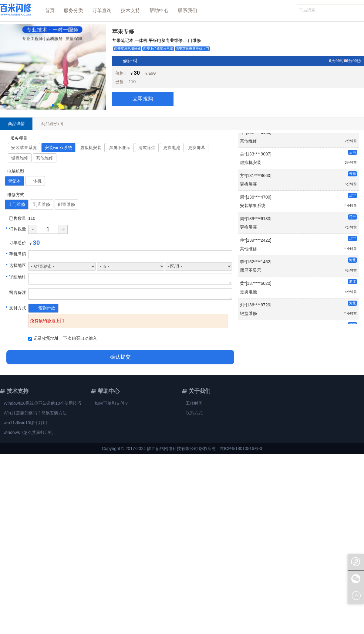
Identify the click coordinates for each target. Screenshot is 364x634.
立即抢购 (143, 99)
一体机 (35, 181)
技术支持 (130, 10)
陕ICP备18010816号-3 (241, 448)
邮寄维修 (66, 204)
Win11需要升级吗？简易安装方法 (35, 413)
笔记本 (15, 181)
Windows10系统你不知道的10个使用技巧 (42, 403)
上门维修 (17, 204)
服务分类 (73, 10)
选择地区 (16, 265)
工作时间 (194, 403)
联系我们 (187, 10)
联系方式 (194, 413)
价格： (122, 73)
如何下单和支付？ (112, 403)
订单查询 (102, 10)
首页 (50, 10)
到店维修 (42, 204)
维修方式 (15, 195)
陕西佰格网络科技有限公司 (173, 448)
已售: (120, 82)
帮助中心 (159, 10)
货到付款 (47, 308)
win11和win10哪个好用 (25, 423)
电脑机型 (15, 171)
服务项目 (18, 138)
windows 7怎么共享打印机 (28, 432)
